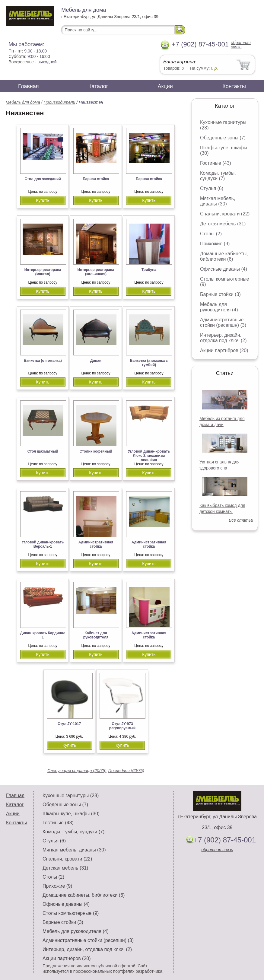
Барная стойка (96, 179)
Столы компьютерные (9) (71, 913)
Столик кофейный (96, 451)
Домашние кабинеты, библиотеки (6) (224, 256)
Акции (165, 86)
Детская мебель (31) (223, 224)
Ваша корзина (179, 62)
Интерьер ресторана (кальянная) (96, 272)
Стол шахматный (43, 451)
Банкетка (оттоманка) (43, 361)
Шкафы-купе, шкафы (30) (71, 814)
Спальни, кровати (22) (225, 214)
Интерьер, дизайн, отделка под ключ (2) (223, 338)
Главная (29, 86)
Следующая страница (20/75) (77, 771)
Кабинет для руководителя (96, 635)
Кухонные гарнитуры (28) (71, 795)
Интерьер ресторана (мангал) (43, 272)
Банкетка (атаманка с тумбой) (149, 363)
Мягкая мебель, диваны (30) (218, 201)
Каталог (98, 86)
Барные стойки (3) (220, 294)
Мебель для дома (23, 102)
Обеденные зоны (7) (223, 138)
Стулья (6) (212, 188)
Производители (59, 102)
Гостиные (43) (216, 163)
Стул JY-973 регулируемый (122, 726)
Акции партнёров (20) (224, 350)
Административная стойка (96, 544)
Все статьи (241, 520)
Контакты (234, 86)
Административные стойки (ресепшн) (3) (223, 322)
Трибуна (149, 270)
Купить (43, 200)
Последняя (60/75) (126, 771)
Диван (96, 361)
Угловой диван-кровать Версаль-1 (43, 544)
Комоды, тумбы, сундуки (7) (218, 176)
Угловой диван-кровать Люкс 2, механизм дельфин (149, 456)
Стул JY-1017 (69, 724)
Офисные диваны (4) (224, 269)
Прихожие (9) (215, 244)
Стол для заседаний (43, 179)
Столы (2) (211, 234)
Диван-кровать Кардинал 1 (43, 635)
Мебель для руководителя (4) (219, 307)
